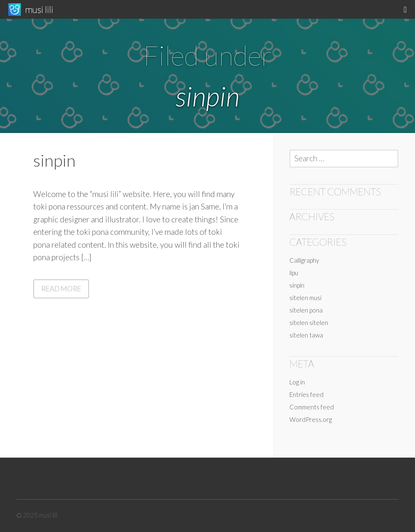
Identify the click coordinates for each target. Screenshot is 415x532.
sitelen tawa (306, 335)
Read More (65, 291)
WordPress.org (311, 419)
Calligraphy (304, 260)
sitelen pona (306, 310)
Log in (297, 382)
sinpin (54, 160)
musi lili (39, 9)
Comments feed (312, 407)
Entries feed (306, 394)
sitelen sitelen (309, 323)
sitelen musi (305, 298)
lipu (294, 273)
